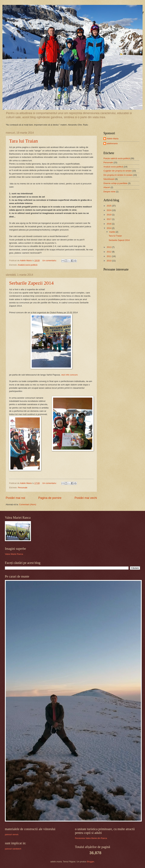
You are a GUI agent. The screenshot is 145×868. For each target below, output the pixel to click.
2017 (109, 219)
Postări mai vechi (86, 498)
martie (112, 232)
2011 (109, 256)
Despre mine (109, 192)
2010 (109, 261)
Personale (23, 488)
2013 (109, 247)
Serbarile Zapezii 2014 (31, 283)
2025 (109, 206)
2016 (109, 224)
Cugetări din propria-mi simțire (117, 171)
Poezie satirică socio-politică (117, 158)
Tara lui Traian (23, 141)
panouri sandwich (13, 849)
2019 (109, 215)
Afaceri (107, 187)
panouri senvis (12, 834)
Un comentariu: (50, 260)
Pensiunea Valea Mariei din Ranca (91, 838)
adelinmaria (112, 143)
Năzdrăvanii (109, 179)
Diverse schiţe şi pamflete (115, 183)
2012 (109, 252)
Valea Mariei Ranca (14, 554)
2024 (109, 210)
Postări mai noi (15, 498)
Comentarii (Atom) (28, 504)
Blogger (91, 862)
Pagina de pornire (50, 498)
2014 (109, 228)
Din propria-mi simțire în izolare (118, 175)
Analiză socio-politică (28, 265)
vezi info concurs (69, 375)
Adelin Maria (113, 139)
